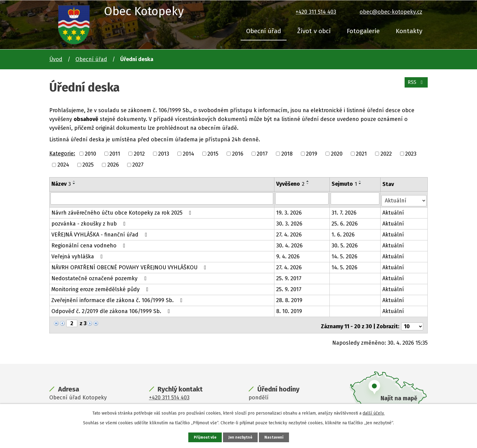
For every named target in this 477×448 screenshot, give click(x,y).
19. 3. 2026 (290, 210)
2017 (262, 153)
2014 (188, 153)
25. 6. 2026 (345, 221)
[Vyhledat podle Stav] (404, 198)
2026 (113, 165)
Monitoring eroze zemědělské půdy (101, 287)
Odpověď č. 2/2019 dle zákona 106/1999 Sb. (112, 309)
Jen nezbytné (241, 437)
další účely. (374, 412)
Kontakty (409, 31)
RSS (415, 86)
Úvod (56, 59)
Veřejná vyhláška (78, 254)
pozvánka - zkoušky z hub (90, 221)
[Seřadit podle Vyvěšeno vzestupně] (308, 181)
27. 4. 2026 (290, 232)
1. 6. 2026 (344, 232)
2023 (411, 153)
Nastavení (276, 437)
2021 (361, 153)
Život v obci (314, 31)
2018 (287, 153)
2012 (139, 153)
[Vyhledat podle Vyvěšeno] (303, 198)
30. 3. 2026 (290, 221)
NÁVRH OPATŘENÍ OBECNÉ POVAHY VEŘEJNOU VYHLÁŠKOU (130, 265)
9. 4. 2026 (289, 254)
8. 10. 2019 (290, 309)
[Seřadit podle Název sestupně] (74, 184)
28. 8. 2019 (290, 298)
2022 (386, 153)
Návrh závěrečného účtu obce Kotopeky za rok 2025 (123, 210)
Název (61, 184)
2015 (213, 153)
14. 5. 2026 (345, 254)
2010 (91, 153)
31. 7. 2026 (345, 210)
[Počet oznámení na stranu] (412, 321)
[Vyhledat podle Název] (162, 198)
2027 (138, 165)
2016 (238, 153)
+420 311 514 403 (316, 12)
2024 (63, 165)
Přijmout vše (203, 437)
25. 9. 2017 (289, 276)
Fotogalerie (363, 31)
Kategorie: (62, 153)
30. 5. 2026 (345, 243)
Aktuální (394, 210)
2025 (88, 165)
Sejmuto (345, 184)
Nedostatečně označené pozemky (100, 276)
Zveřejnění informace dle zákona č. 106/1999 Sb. (118, 298)
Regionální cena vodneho (90, 243)
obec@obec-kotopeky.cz (391, 12)
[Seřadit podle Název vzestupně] (74, 181)
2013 (164, 153)
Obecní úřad (264, 31)
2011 (115, 153)
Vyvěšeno (291, 184)
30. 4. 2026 (290, 243)
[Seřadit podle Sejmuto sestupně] (361, 184)
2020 (337, 153)
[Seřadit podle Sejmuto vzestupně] (361, 181)
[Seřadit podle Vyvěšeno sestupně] (308, 184)
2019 (312, 153)
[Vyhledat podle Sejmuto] (356, 198)
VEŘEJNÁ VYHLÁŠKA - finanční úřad (101, 232)
